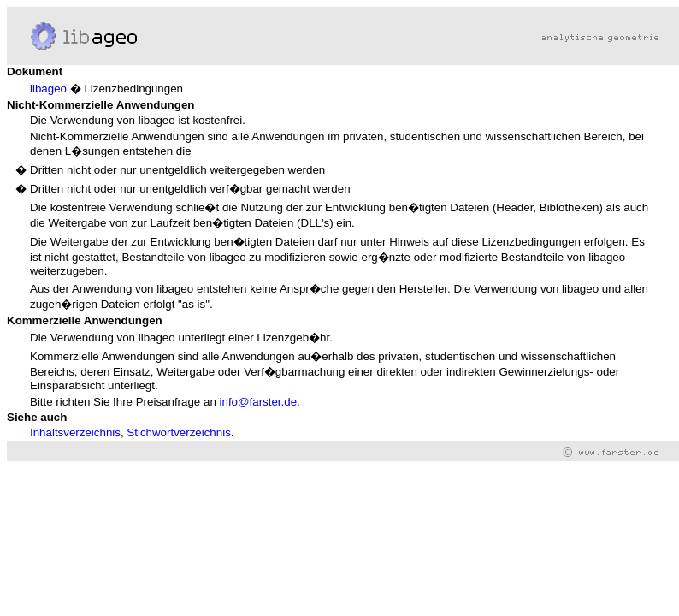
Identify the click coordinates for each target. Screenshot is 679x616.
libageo (48, 89)
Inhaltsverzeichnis (75, 432)
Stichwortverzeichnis (178, 432)
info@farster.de (259, 402)
